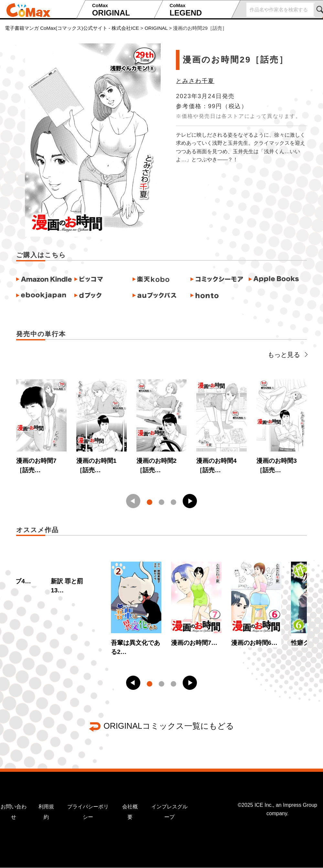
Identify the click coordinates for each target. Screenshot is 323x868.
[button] (190, 501)
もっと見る (287, 355)
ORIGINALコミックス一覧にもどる (169, 726)
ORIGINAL (121, 10)
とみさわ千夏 (195, 81)
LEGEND (199, 10)
